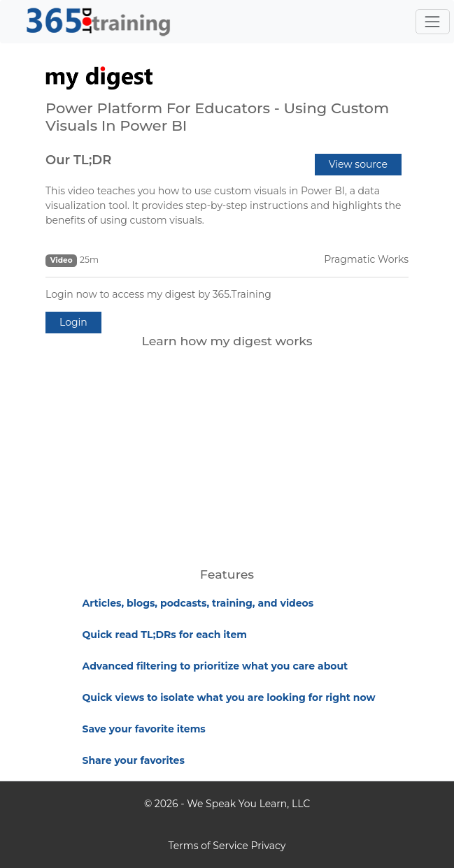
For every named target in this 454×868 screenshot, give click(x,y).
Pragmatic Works (366, 259)
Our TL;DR (78, 160)
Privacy (268, 846)
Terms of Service (208, 846)
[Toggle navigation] (433, 21)
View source (358, 164)
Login (73, 322)
